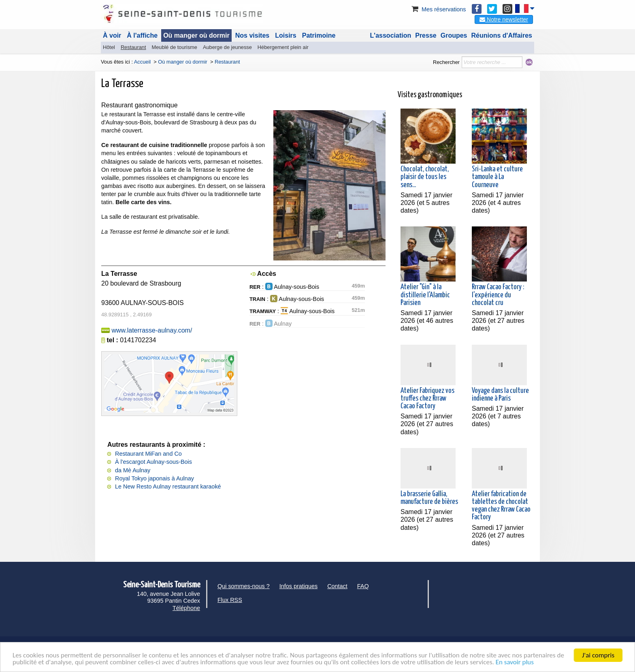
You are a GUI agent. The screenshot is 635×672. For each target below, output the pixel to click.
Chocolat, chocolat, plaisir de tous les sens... (425, 177)
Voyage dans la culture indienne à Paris (500, 395)
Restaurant (133, 47)
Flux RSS (230, 600)
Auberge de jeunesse (227, 47)
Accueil (142, 62)
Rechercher (446, 62)
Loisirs (286, 35)
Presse (426, 35)
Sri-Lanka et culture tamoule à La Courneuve (497, 177)
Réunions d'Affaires (502, 35)
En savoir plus (515, 662)
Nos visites (252, 35)
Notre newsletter (504, 19)
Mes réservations (438, 9)
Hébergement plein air (283, 47)
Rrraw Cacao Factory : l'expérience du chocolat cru (498, 295)
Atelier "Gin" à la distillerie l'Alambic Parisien (425, 295)
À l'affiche (142, 35)
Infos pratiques (298, 586)
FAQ (363, 586)
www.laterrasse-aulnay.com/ (152, 330)
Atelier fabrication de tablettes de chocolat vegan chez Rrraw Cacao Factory (501, 506)
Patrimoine (319, 35)
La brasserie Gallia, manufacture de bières (429, 498)
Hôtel (109, 47)
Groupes (454, 35)
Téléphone (186, 608)
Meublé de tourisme (174, 47)
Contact (337, 586)
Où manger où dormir (196, 35)
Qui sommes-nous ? (244, 586)
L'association (391, 35)
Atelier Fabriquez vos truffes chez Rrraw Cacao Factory (427, 399)
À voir (112, 35)
